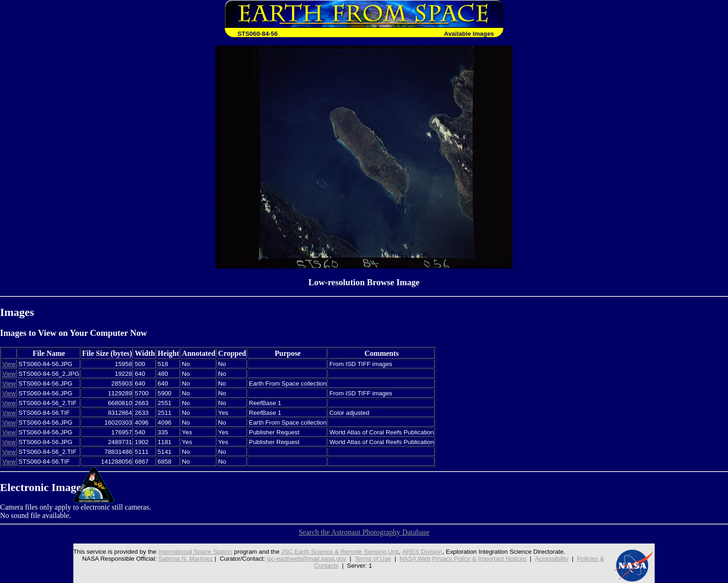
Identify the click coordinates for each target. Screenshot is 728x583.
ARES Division (422, 552)
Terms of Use (373, 559)
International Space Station (195, 552)
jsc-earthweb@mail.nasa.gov (307, 559)
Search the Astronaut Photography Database (364, 532)
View (9, 364)
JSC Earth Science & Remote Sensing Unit (340, 552)
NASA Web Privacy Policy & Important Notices (463, 559)
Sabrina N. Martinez (186, 559)
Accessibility (552, 559)
